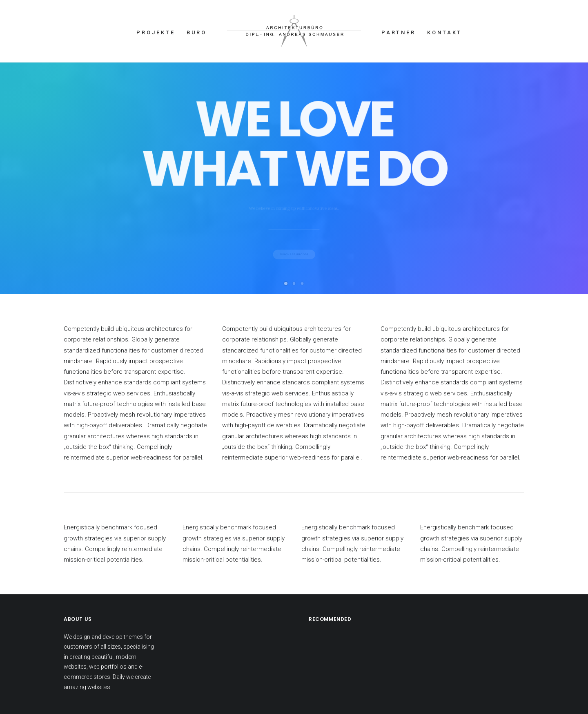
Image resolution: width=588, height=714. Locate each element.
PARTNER (399, 32)
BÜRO (197, 32)
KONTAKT (444, 32)
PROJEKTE (156, 32)
